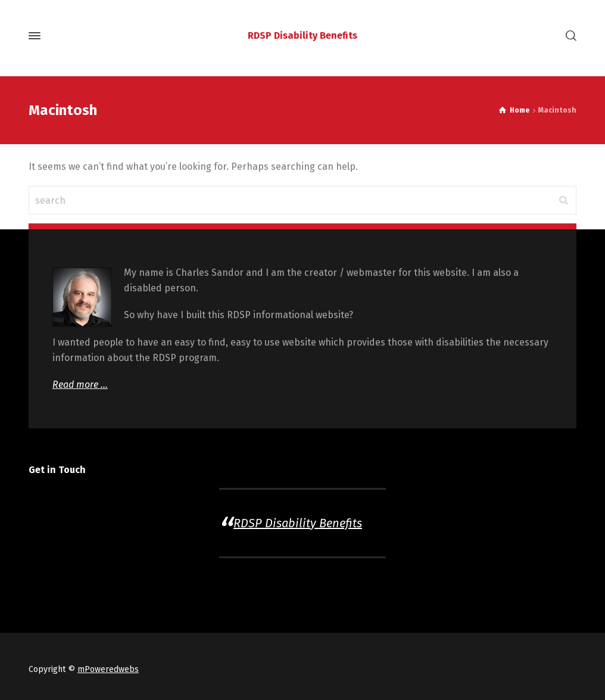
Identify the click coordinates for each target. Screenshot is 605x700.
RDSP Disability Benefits (298, 523)
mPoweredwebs (108, 669)
